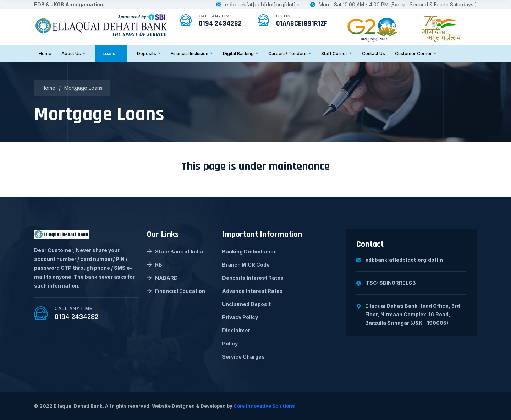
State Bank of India (175, 252)
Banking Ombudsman (249, 252)
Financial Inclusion (192, 53)
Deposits (149, 53)
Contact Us (373, 53)
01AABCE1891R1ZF (302, 23)
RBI (155, 265)
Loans (111, 53)
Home (45, 53)
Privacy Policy (240, 317)
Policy (230, 343)
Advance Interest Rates (252, 291)
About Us (73, 53)
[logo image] (101, 24)
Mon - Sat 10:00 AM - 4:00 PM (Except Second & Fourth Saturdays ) (394, 4)
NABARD (162, 278)
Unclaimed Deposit (246, 304)
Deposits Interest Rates (253, 278)
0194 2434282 (220, 23)
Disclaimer (236, 330)
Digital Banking (241, 53)
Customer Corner (416, 53)
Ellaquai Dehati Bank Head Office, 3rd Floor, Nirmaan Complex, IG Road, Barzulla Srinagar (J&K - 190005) (408, 314)
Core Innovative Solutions (264, 406)
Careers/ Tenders (290, 53)
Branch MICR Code (246, 265)
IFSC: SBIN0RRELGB (386, 283)
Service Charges (243, 357)
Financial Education (176, 291)
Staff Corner (337, 53)
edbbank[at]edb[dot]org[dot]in (258, 4)
